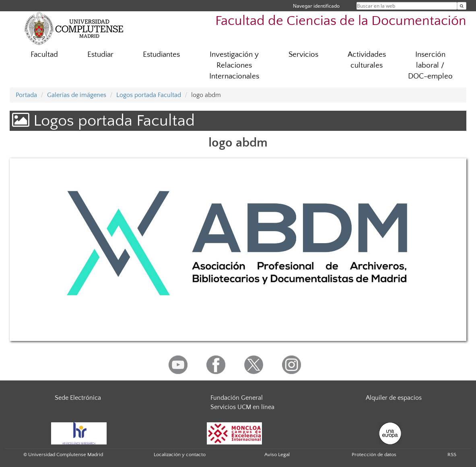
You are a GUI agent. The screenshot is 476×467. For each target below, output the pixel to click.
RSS (452, 455)
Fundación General (237, 398)
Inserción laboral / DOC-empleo (430, 65)
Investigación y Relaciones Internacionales (234, 65)
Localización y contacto (180, 455)
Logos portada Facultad (149, 95)
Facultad (44, 55)
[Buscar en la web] (462, 6)
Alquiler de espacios (394, 398)
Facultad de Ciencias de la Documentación (341, 21)
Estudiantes (161, 55)
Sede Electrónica (78, 398)
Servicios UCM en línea (242, 407)
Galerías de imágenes (77, 95)
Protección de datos (374, 455)
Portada (26, 95)
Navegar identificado (316, 6)
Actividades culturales (367, 60)
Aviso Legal (277, 455)
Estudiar (100, 55)
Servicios (303, 55)
